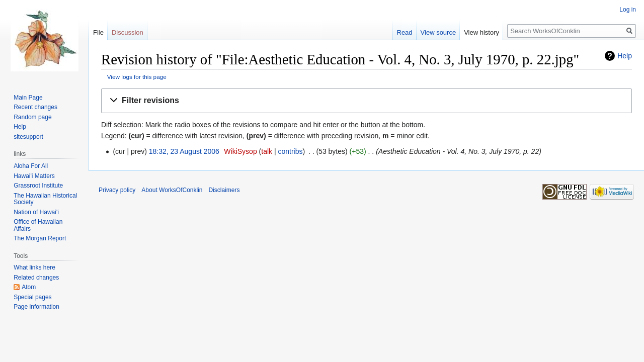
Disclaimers (224, 190)
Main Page (28, 98)
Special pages (32, 297)
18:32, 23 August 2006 (184, 151)
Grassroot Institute (38, 186)
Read (405, 32)
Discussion (128, 32)
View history (481, 32)
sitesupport (28, 137)
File (98, 32)
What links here (34, 267)
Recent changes (35, 107)
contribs (290, 151)
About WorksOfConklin (172, 190)
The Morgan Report (40, 238)
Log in (628, 10)
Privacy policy (117, 190)
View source (438, 32)
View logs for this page (137, 77)
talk (267, 151)
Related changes (36, 278)
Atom (29, 287)
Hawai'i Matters (34, 176)
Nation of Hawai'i (36, 212)
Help (625, 56)
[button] (367, 101)
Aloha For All (31, 166)
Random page (32, 117)
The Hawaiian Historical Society (45, 199)
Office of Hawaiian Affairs (38, 225)
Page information (36, 307)
